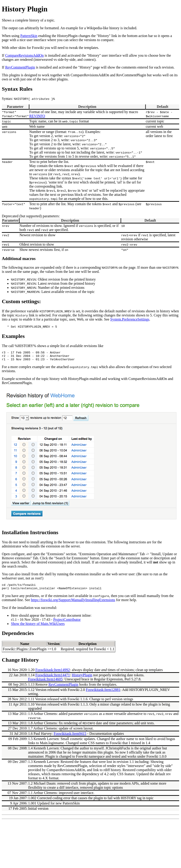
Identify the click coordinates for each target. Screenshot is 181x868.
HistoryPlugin (82, 679)
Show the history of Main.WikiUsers (38, 628)
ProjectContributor (67, 624)
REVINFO (37, 116)
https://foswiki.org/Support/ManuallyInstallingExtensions (73, 604)
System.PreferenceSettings (130, 319)
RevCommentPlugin (63, 689)
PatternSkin (29, 36)
